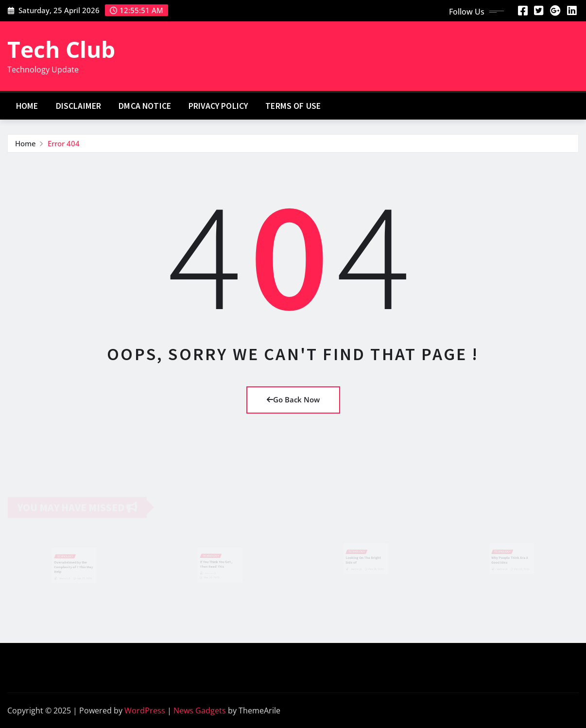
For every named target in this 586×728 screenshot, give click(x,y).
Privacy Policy (218, 106)
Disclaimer (79, 106)
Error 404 (64, 143)
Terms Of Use (293, 106)
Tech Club (61, 49)
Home (27, 106)
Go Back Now (293, 399)
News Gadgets (200, 711)
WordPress (145, 711)
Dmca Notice (145, 106)
